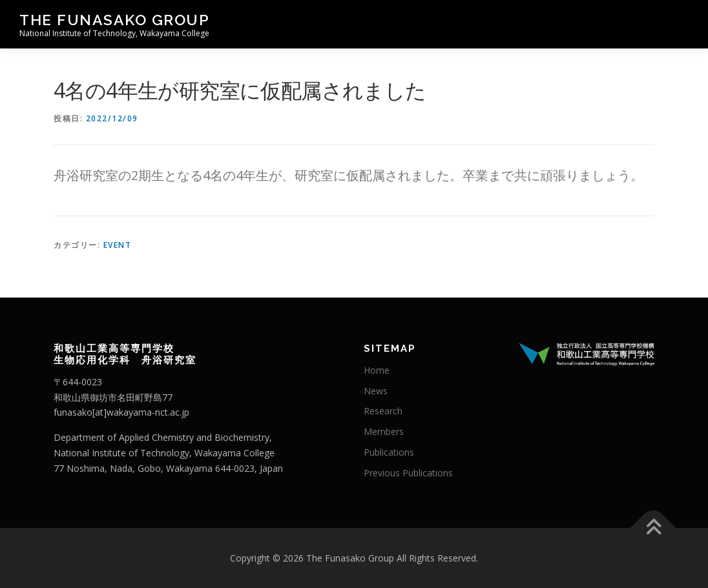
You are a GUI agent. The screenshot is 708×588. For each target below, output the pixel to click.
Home (377, 370)
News (376, 391)
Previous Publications (408, 473)
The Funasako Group (114, 20)
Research (383, 411)
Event (118, 245)
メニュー (677, 24)
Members (384, 431)
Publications (389, 452)
